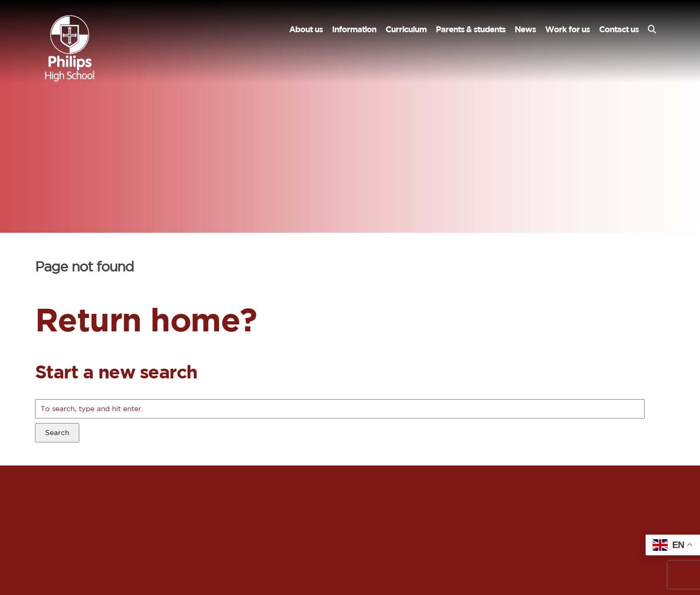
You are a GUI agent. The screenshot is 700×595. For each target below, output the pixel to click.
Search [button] (57, 433)
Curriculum (406, 29)
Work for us (567, 29)
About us (306, 29)
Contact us (619, 29)
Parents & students (471, 29)
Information (354, 29)
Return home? (146, 319)
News (525, 29)
